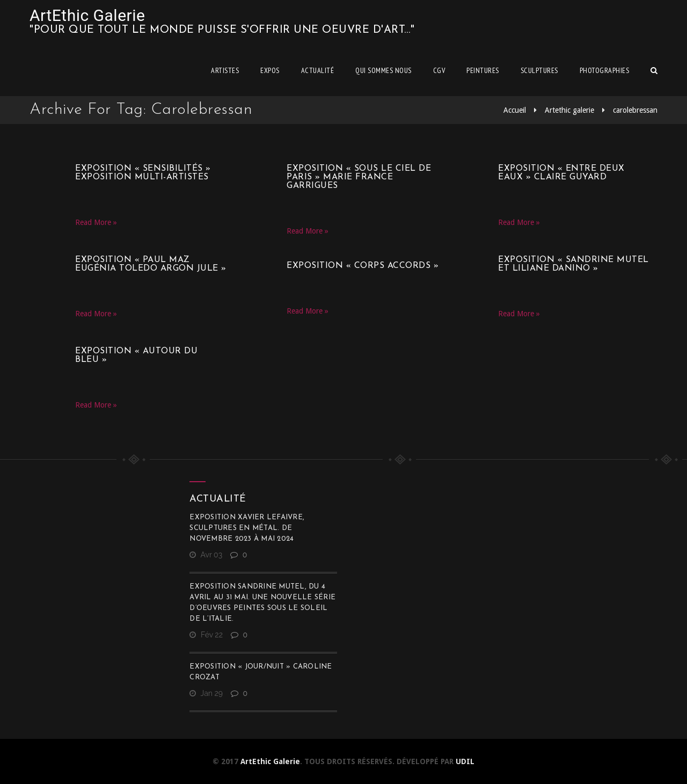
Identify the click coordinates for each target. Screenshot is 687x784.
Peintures (483, 70)
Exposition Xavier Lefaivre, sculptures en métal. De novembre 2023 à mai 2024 (247, 528)
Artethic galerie (569, 110)
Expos (270, 70)
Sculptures (539, 70)
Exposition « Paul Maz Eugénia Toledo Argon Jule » (151, 264)
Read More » (96, 222)
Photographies (605, 70)
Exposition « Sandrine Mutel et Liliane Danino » (573, 264)
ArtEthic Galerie (87, 15)
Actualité (318, 70)
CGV (439, 70)
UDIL (465, 761)
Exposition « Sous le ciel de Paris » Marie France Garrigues (359, 177)
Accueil (515, 110)
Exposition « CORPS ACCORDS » (363, 266)
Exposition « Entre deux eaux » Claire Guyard (561, 173)
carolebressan (635, 110)
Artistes (225, 70)
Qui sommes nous (383, 70)
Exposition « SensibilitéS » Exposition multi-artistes (143, 173)
